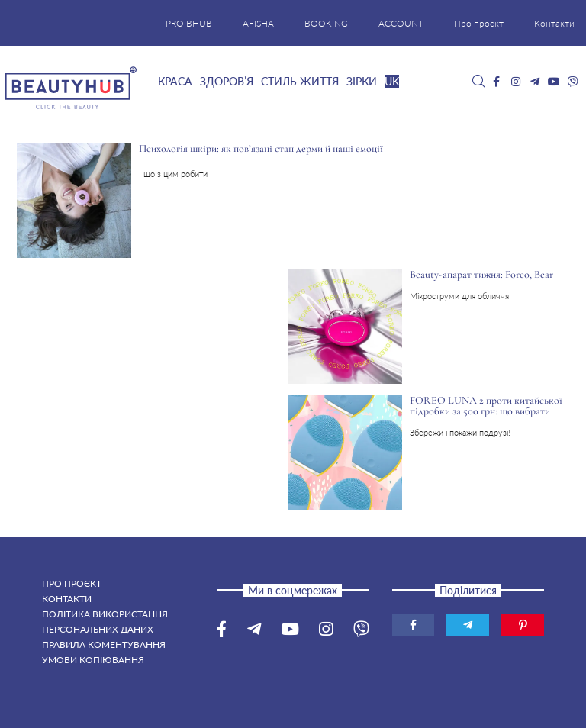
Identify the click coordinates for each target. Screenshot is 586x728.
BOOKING (326, 23)
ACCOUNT (401, 23)
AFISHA (258, 23)
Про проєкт (479, 23)
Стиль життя (300, 81)
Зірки (362, 81)
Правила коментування (104, 644)
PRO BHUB (189, 23)
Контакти (554, 23)
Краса (175, 81)
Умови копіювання (93, 660)
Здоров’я (227, 81)
